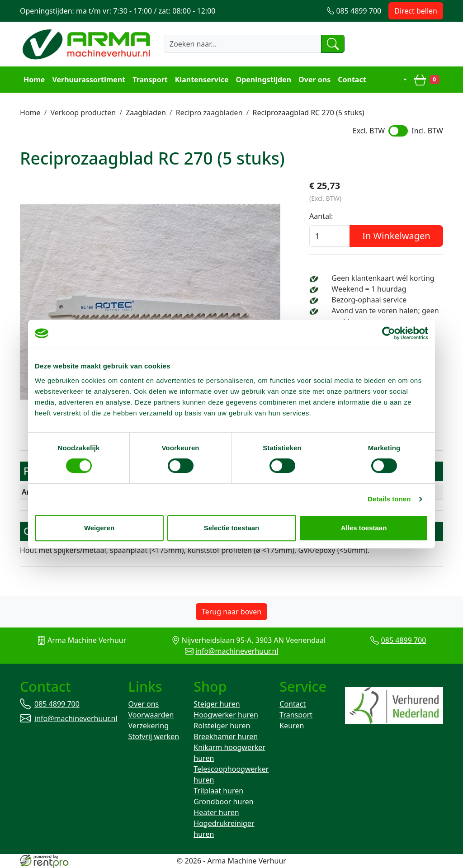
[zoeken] (333, 44)
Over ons (314, 80)
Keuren (292, 726)
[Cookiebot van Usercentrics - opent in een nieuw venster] (389, 333)
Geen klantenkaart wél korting (383, 278)
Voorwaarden (151, 715)
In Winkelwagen (396, 236)
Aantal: (321, 216)
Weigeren (99, 528)
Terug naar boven (231, 612)
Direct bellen (416, 11)
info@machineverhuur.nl (237, 651)
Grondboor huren (223, 802)
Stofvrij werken (154, 736)
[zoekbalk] (243, 44)
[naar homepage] (88, 44)
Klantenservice (202, 80)
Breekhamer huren (226, 736)
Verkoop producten (83, 113)
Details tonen (389, 499)
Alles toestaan (364, 528)
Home (34, 80)
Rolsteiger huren (222, 726)
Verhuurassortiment (89, 80)
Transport (150, 80)
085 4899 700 (404, 640)
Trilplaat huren (218, 791)
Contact (352, 80)
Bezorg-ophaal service (369, 300)
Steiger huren (217, 704)
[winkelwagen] (427, 80)
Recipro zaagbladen (209, 113)
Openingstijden (264, 80)
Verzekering (149, 726)
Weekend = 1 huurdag (369, 289)
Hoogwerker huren (226, 715)
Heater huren (216, 812)
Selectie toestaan (232, 528)
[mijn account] (398, 80)
